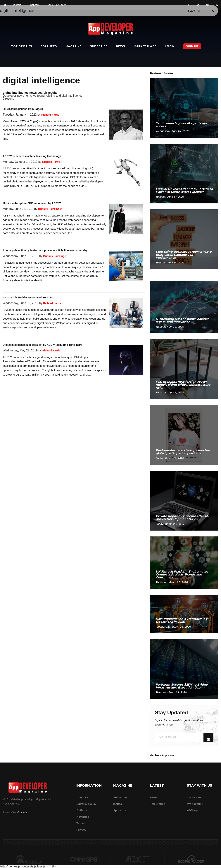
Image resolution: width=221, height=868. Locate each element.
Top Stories (22, 46)
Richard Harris (50, 115)
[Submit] (213, 11)
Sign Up (192, 46)
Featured (49, 46)
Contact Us (194, 797)
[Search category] (194, 11)
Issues (118, 804)
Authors (82, 810)
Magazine (74, 46)
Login (170, 46)
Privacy (81, 830)
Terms (80, 823)
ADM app (193, 810)
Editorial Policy (86, 804)
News (121, 46)
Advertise (83, 817)
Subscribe (99, 46)
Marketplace (145, 46)
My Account (195, 804)
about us (83, 797)
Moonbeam (22, 812)
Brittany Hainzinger (50, 209)
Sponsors (120, 810)
